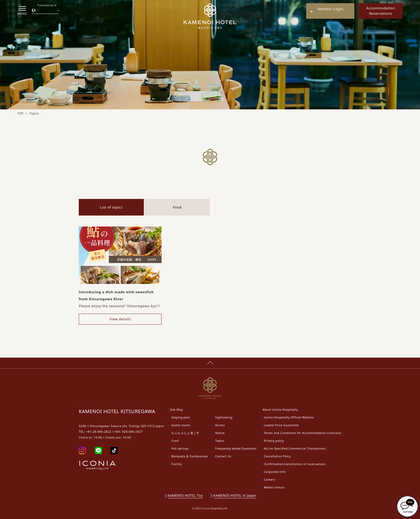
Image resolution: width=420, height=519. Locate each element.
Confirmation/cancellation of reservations (295, 464)
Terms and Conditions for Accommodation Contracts (303, 433)
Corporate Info (275, 472)
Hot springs (180, 448)
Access (220, 425)
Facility (177, 464)
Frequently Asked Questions (236, 448)
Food (177, 207)
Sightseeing (224, 417)
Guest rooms (181, 425)
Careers (269, 480)
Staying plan (181, 417)
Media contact (274, 487)
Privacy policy (274, 441)
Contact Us (223, 456)
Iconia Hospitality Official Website (289, 417)
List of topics (111, 207)
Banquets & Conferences (190, 456)
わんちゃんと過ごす (185, 433)
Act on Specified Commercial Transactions (295, 448)
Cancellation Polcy (277, 456)
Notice (220, 433)
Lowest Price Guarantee (281, 425)
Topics (220, 441)
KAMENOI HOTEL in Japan (235, 496)
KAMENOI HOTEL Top (185, 496)
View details (120, 319)
